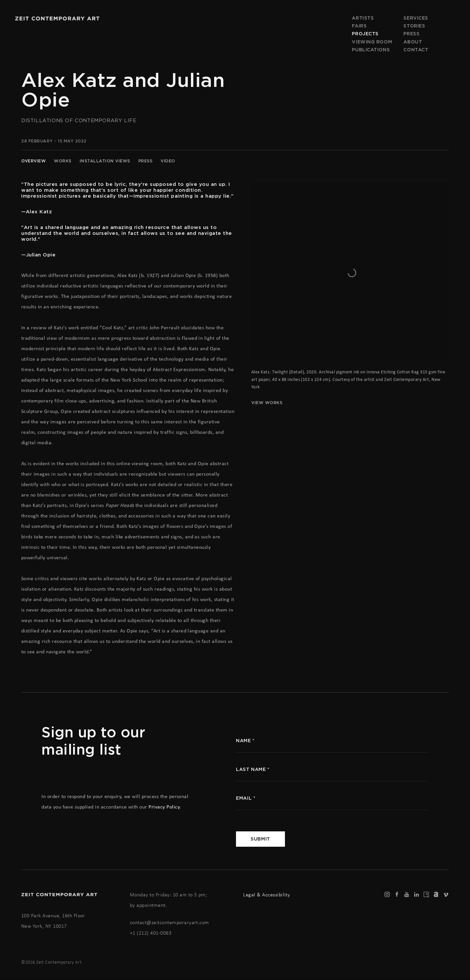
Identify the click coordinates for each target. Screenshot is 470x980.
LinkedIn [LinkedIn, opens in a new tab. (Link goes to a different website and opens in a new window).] (416, 895)
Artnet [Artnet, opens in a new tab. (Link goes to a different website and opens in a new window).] (436, 895)
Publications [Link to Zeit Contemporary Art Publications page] (371, 50)
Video (168, 161)
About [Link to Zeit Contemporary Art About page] (413, 42)
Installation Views (105, 161)
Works (63, 161)
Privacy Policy (164, 807)
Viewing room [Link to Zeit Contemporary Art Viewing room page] (372, 42)
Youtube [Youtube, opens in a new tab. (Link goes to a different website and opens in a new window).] (407, 895)
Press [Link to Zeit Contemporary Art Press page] (411, 34)
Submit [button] (260, 839)
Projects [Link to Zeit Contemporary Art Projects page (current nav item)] (365, 34)
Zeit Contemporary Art (57, 18)
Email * (246, 798)
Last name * (253, 769)
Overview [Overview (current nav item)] (33, 161)
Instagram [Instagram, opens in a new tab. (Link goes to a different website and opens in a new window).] (387, 895)
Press (146, 161)
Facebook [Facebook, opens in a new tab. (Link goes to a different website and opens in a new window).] (397, 895)
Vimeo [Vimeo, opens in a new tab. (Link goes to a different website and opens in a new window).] (446, 895)
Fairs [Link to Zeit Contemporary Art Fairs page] (359, 26)
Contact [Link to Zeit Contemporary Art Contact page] (416, 50)
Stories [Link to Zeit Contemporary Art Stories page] (414, 26)
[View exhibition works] (350, 197)
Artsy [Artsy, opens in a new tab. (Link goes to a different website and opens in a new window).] (426, 895)
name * (245, 741)
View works (267, 403)
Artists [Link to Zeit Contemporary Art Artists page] (363, 18)
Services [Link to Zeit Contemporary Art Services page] (416, 18)
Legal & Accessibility (266, 895)
